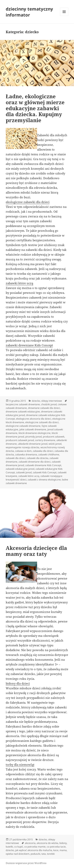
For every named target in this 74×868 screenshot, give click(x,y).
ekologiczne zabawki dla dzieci (28, 202)
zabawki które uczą (19, 283)
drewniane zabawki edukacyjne (23, 412)
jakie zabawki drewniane (33, 429)
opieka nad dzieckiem (18, 854)
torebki (51, 854)
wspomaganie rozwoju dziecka (22, 447)
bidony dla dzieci (18, 683)
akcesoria (30, 843)
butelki (9, 847)
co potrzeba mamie (35, 847)
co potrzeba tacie (56, 847)
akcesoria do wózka (47, 843)
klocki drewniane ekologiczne (35, 433)
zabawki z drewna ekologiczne (44, 480)
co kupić (19, 847)
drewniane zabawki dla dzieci (44, 408)
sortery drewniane (45, 440)
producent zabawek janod (20, 440)
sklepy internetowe (52, 401)
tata (44, 854)
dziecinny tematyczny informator (29, 12)
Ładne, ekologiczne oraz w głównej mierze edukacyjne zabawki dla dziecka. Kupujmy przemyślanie (35, 108)
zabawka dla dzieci (43, 451)
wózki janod (55, 444)
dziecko (36, 401)
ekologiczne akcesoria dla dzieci (34, 419)
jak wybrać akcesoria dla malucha (34, 850)
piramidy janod (33, 437)
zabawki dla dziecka (37, 458)
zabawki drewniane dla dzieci (35, 462)
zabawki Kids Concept (45, 472)
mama (63, 850)
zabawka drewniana (26, 454)
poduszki (35, 854)
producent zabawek (54, 437)
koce (56, 850)
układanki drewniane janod (33, 444)
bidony (63, 843)
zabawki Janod (24, 472)
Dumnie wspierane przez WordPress (26, 863)
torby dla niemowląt (20, 765)
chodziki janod (49, 404)
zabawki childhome (49, 454)
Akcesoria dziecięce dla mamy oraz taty (36, 551)
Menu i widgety (64, 16)
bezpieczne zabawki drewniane (23, 404)
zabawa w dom (23, 451)
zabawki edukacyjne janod (20, 469)
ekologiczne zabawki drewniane (23, 426)
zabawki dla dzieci (16, 458)
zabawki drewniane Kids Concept (29, 345)
